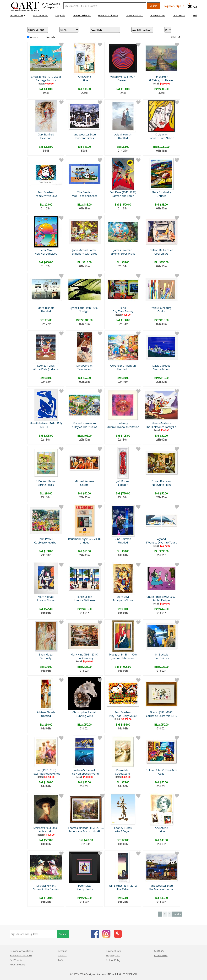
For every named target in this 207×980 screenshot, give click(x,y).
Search (153, 6)
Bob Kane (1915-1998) (123, 192)
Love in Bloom (46, 600)
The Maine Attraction (161, 889)
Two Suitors (161, 658)
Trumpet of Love (123, 600)
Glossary (159, 951)
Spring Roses (46, 485)
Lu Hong (123, 423)
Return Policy (113, 960)
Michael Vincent (46, 886)
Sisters (84, 485)
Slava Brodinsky (161, 192)
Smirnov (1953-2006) (46, 828)
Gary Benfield (46, 134)
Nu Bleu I (46, 427)
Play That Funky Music (123, 716)
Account (62, 951)
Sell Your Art (17, 960)
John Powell (46, 539)
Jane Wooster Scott (84, 134)
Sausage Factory (46, 80)
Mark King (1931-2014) (84, 655)
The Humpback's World (84, 774)
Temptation (84, 369)
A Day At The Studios (84, 427)
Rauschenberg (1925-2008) (84, 539)
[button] (18, 15)
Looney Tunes (46, 366)
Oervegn (123, 80)
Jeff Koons (123, 481)
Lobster (123, 485)
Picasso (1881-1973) (161, 712)
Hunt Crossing (84, 658)
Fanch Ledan (84, 597)
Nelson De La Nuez (161, 250)
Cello (161, 774)
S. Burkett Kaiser (46, 481)
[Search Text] (105, 6)
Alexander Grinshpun (123, 366)
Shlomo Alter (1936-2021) (161, 770)
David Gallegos (161, 366)
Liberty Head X (84, 889)
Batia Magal (46, 655)
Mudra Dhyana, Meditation (123, 427)
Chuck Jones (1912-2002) (46, 77)
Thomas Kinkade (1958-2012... (86, 828)
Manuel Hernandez (84, 423)
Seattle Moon (161, 369)
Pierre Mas (123, 770)
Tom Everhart (46, 192)
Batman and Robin (123, 196)
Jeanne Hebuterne (123, 658)
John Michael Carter (84, 250)
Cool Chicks (161, 254)
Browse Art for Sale (21, 955)
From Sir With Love (46, 196)
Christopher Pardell (84, 712)
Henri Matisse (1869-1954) (46, 423)
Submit (63, 934)
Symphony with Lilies (84, 254)
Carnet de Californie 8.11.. (161, 716)
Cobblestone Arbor (46, 543)
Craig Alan (161, 134)
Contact (62, 955)
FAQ (60, 960)
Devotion (46, 138)
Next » (177, 914)
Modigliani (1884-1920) (123, 655)
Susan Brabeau (161, 481)
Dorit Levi (123, 597)
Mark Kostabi (46, 597)
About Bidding (18, 964)
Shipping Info (113, 955)
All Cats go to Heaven (161, 80)
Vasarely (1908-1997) (123, 77)
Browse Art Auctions (21, 951)
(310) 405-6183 (51, 4)
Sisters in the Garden (46, 889)
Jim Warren (161, 77)
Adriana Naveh (46, 712)
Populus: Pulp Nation (161, 138)
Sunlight (84, 311)
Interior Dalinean (84, 600)
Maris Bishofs (46, 308)
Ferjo (123, 308)
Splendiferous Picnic (123, 254)
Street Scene (123, 774)
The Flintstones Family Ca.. (161, 427)
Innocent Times (84, 138)
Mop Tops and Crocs (84, 196)
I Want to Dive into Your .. (161, 543)
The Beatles (84, 192)
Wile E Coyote (123, 831)
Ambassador (46, 831)
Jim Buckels (161, 655)
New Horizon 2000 (46, 254)
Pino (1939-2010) (46, 770)
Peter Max (46, 250)
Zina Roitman (123, 539)
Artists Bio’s (161, 955)
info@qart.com (51, 7)
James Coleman (123, 250)
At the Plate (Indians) (46, 369)
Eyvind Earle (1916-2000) (84, 308)
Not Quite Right (161, 485)
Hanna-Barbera (161, 423)
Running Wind (84, 716)
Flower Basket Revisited (46, 774)
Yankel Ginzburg (161, 308)
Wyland (161, 539)
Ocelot (161, 311)
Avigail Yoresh (123, 134)
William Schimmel (84, 770)
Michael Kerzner (84, 481)
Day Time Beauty (123, 311)
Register (169, 6)
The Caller (123, 889)
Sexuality (46, 658)
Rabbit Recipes (161, 600)
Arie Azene (84, 77)
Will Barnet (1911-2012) (123, 886)
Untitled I (123, 369)
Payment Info (113, 951)
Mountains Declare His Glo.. (86, 831)
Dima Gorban (84, 366)
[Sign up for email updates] (33, 934)
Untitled (84, 80)
